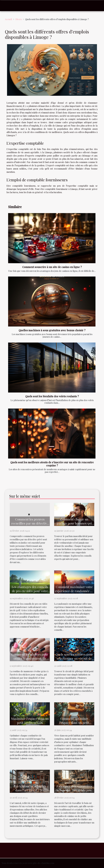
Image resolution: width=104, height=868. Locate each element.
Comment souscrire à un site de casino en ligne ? (52, 267)
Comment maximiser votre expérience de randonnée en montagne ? (74, 591)
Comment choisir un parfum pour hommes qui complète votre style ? (74, 523)
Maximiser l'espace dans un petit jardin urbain (30, 721)
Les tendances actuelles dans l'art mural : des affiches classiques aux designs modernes (30, 792)
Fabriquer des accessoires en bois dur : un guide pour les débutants (74, 790)
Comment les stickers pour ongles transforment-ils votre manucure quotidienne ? (30, 660)
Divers (19, 19)
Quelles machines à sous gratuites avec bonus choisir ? (52, 330)
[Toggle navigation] (7, 6)
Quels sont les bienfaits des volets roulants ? (52, 396)
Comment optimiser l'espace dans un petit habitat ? (74, 723)
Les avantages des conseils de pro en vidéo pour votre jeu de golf (30, 591)
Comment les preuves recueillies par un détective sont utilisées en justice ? (30, 523)
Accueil (8, 19)
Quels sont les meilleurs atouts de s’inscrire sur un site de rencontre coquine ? (52, 464)
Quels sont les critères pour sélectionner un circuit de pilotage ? (74, 658)
